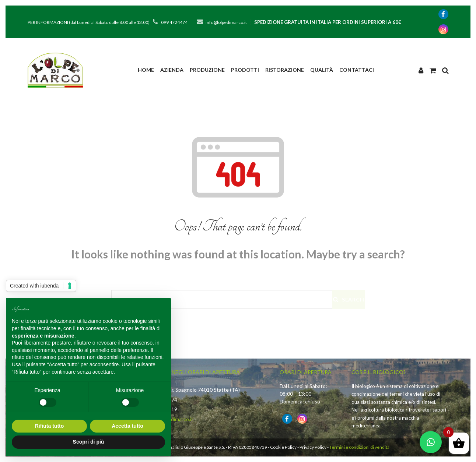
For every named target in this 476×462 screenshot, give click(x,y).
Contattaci (357, 70)
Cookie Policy (283, 447)
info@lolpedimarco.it (226, 22)
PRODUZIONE (207, 70)
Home (146, 70)
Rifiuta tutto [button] (50, 426)
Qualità (322, 70)
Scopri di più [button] (89, 442)
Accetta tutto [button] (127, 426)
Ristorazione (285, 70)
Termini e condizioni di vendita (359, 447)
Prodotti (245, 70)
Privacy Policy (313, 447)
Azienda (172, 70)
